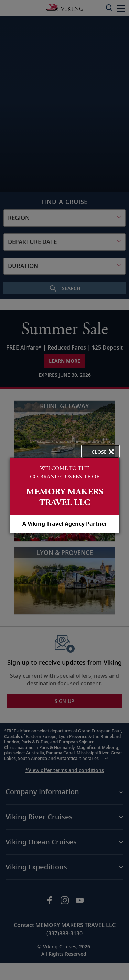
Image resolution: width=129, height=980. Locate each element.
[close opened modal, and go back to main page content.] (100, 451)
